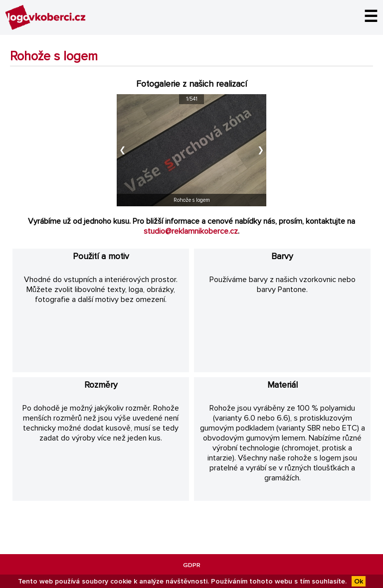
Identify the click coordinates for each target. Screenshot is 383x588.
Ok (359, 581)
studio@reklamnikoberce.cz (191, 231)
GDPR (192, 565)
